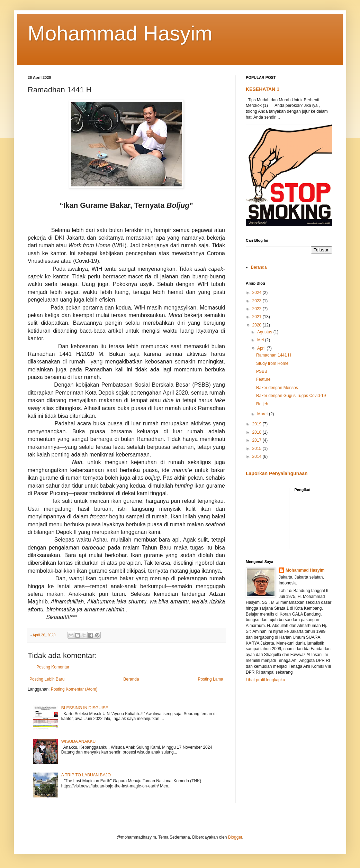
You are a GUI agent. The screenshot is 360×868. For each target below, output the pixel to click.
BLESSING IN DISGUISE (85, 708)
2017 (258, 440)
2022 (258, 309)
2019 (258, 424)
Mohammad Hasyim (120, 33)
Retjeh (262, 404)
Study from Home (272, 363)
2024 (258, 293)
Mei (261, 340)
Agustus (265, 332)
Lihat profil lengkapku (265, 680)
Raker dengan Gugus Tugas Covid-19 (291, 396)
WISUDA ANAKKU (78, 741)
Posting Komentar (53, 667)
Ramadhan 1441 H (274, 355)
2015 (258, 449)
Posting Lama (211, 679)
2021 (258, 317)
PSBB (262, 371)
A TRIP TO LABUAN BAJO (86, 775)
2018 (258, 432)
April (262, 348)
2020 (258, 325)
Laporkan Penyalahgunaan (277, 473)
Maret (263, 414)
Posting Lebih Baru (47, 679)
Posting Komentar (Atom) (74, 689)
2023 (258, 301)
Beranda (131, 679)
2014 (258, 456)
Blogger (235, 837)
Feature (263, 379)
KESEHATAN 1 (263, 89)
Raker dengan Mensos (277, 388)
